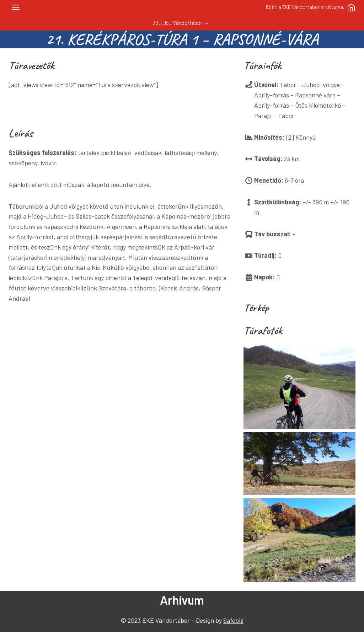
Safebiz (233, 620)
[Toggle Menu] (16, 7)
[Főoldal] (351, 7)
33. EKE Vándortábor (178, 23)
